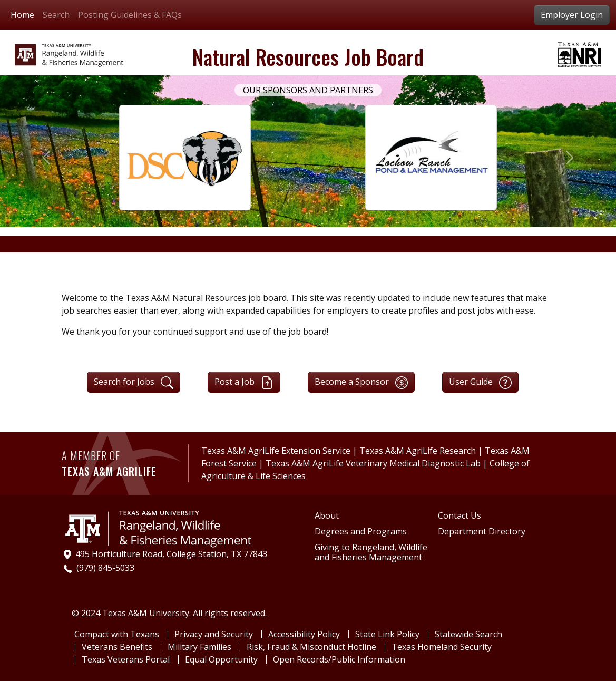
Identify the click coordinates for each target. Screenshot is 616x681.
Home (22, 15)
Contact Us (459, 516)
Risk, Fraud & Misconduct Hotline (311, 647)
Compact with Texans (117, 634)
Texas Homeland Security (442, 647)
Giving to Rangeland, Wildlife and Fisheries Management (371, 552)
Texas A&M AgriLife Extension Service (277, 451)
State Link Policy (387, 634)
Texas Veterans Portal (126, 659)
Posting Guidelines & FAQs (130, 15)
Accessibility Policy (304, 634)
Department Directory (482, 532)
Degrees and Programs (361, 532)
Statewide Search (468, 634)
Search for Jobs (134, 382)
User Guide (480, 382)
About (327, 516)
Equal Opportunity (221, 659)
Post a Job (244, 382)
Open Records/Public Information (339, 659)
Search (56, 15)
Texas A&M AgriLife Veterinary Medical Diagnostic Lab (374, 463)
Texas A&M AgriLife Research (418, 451)
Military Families (199, 647)
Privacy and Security (214, 634)
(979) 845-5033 (105, 568)
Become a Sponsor (361, 382)
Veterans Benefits (117, 647)
